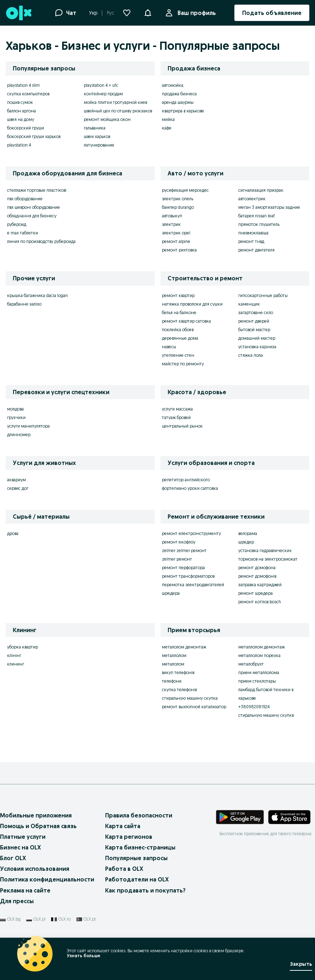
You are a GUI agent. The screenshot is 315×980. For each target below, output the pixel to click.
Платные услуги (23, 837)
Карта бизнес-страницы (140, 847)
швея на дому (21, 119)
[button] (148, 12)
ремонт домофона (257, 568)
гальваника (95, 128)
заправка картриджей (260, 585)
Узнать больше (83, 956)
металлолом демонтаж (262, 647)
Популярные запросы (136, 858)
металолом (173, 664)
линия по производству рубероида (41, 241)
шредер (246, 542)
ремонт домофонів (257, 576)
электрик (171, 224)
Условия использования (35, 869)
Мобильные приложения (36, 815)
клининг (16, 664)
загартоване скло (256, 312)
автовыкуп (172, 216)
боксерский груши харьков (34, 136)
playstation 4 (19, 145)
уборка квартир (23, 647)
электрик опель (178, 199)
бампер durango (178, 207)
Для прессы (17, 901)
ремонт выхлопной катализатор (194, 707)
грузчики (16, 417)
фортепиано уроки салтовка (190, 488)
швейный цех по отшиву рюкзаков (118, 111)
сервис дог (18, 488)
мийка (168, 119)
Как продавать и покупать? (145, 890)
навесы (169, 347)
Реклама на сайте (25, 890)
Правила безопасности (139, 815)
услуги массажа (177, 409)
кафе (167, 128)
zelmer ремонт (177, 559)
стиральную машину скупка (190, 698)
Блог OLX (13, 858)
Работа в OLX (124, 869)
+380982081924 (254, 707)
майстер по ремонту (183, 364)
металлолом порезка (259, 655)
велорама (248, 533)
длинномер (19, 435)
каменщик (249, 304)
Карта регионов (129, 837)
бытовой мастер (254, 330)
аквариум (17, 480)
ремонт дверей (254, 321)
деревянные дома (180, 338)
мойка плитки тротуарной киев (115, 102)
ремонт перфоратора (183, 568)
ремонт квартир (178, 295)
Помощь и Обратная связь (38, 826)
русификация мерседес (185, 190)
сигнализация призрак (261, 190)
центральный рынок (182, 426)
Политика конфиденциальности (47, 879)
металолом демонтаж (184, 647)
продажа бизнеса (179, 94)
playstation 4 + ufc (101, 85)
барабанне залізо (24, 304)
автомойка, (173, 85)
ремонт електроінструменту (191, 533)
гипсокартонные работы (263, 295)
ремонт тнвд (251, 241)
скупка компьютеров (28, 94)
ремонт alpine (176, 241)
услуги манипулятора (28, 426)
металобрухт (251, 664)
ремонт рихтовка (179, 250)
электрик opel (176, 233)
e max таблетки (23, 233)
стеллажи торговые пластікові (37, 190)
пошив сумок (20, 102)
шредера (171, 593)
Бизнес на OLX (20, 847)
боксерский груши (26, 128)
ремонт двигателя (256, 250)
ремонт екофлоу (179, 542)
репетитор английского (186, 480)
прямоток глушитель (259, 224)
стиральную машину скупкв (266, 715)
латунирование (99, 145)
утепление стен (178, 355)
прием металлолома (259, 672)
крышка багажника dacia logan (37, 295)
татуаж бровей (176, 417)
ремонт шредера (256, 593)
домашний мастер (257, 338)
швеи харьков (97, 136)
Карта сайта (123, 826)
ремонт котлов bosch (260, 602)
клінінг (14, 655)
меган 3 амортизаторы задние (269, 207)
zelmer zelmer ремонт (184, 550)
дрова (13, 533)
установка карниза (257, 347)
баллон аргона (21, 111)
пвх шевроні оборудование (34, 207)
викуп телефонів (178, 672)
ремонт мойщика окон (107, 119)
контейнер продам (103, 94)
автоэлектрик (252, 199)
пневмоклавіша (253, 233)
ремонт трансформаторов (188, 576)
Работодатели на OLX (137, 879)
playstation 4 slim (23, 85)
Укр (93, 13)
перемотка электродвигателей (193, 585)
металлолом (174, 655)
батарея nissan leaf (257, 216)
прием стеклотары (257, 681)
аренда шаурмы (178, 102)
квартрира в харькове (183, 111)
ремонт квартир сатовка (186, 321)
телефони (172, 681)
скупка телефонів (179, 690)
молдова (15, 409)
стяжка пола (251, 355)
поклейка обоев (178, 330)
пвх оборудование (25, 199)
